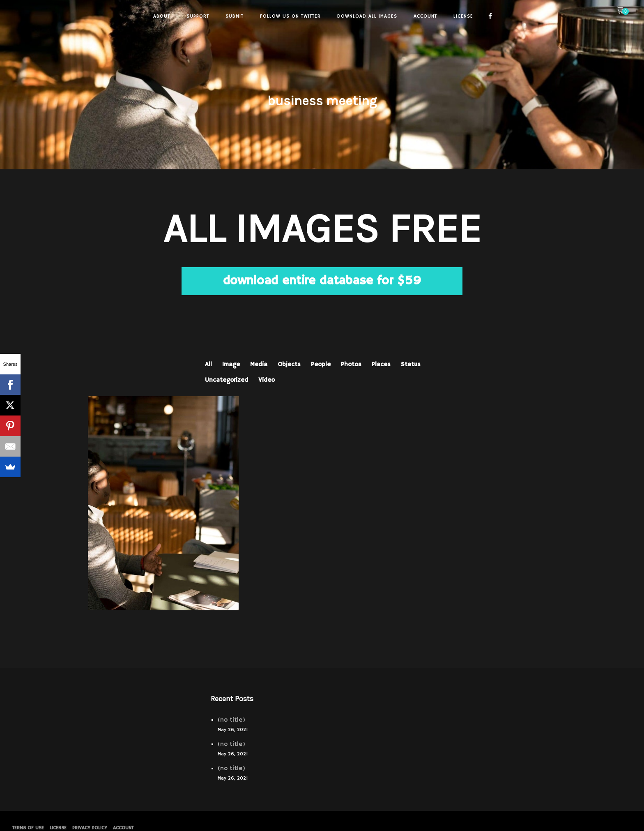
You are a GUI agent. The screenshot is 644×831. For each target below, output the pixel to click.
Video (267, 380)
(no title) (231, 720)
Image (231, 364)
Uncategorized (227, 380)
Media (259, 364)
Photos (351, 364)
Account (123, 828)
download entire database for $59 (322, 281)
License (58, 828)
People (321, 364)
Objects (289, 364)
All (208, 364)
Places (381, 364)
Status (411, 364)
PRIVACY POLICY (90, 828)
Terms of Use (28, 828)
